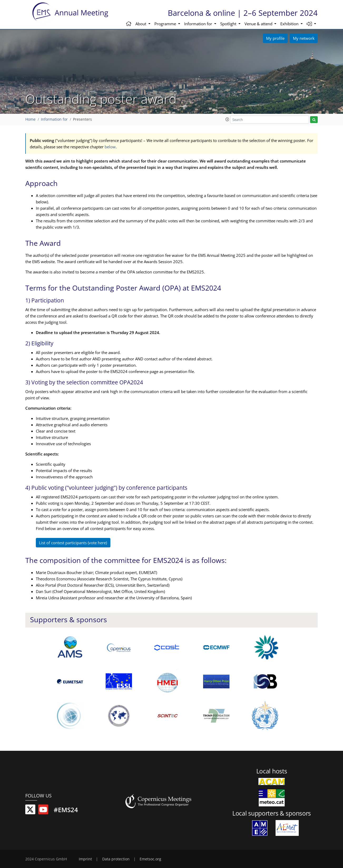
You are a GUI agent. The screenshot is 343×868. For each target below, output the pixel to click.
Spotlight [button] (229, 24)
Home (30, 119)
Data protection (116, 859)
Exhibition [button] (290, 24)
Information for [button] (199, 24)
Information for (54, 119)
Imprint (85, 859)
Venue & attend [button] (259, 24)
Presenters (82, 119)
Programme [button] (166, 24)
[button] (312, 24)
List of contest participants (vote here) (73, 543)
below (110, 147)
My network (304, 38)
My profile (275, 38)
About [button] (141, 24)
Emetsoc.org (150, 859)
